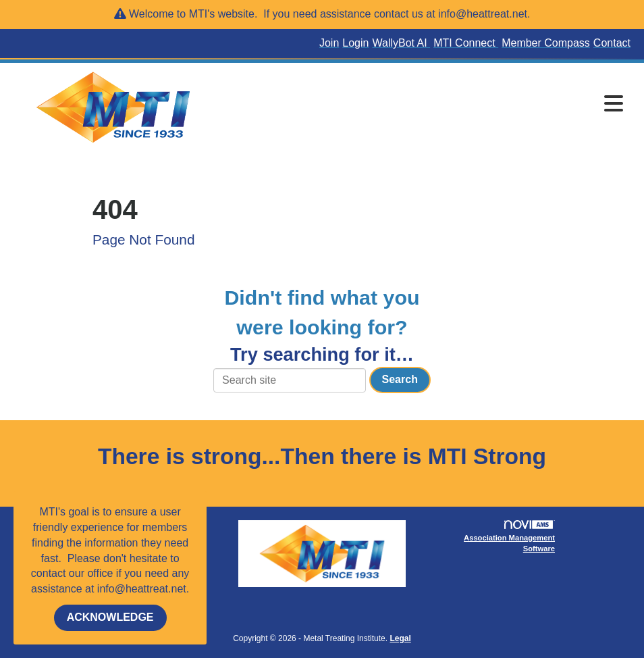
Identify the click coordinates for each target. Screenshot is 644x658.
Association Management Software (509, 536)
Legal (400, 638)
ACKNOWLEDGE (110, 617)
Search (400, 379)
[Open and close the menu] (423, 105)
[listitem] (331, 44)
